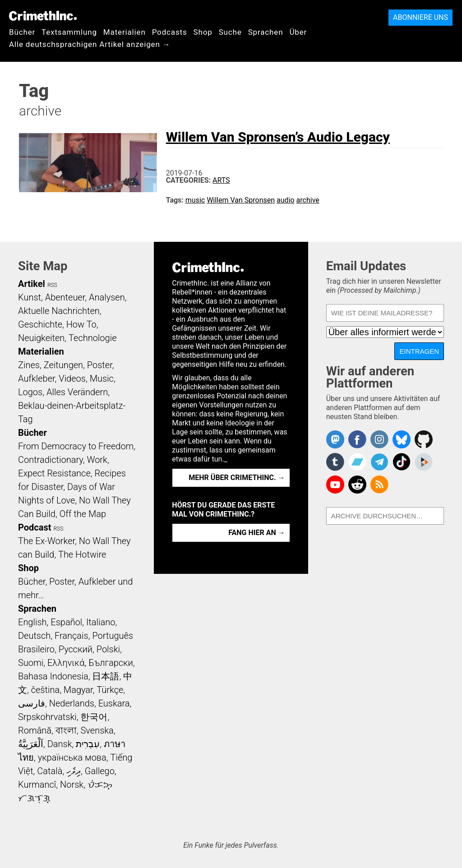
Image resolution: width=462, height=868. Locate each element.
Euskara (114, 703)
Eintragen (419, 351)
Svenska (97, 730)
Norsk (72, 785)
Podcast (35, 527)
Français (72, 636)
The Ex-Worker (46, 541)
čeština (45, 690)
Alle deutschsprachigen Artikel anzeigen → (90, 44)
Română (35, 730)
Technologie (92, 338)
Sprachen (266, 32)
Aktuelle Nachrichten (59, 311)
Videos (72, 379)
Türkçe (110, 690)
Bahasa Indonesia (53, 676)
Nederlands (72, 703)
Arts (221, 180)
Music (102, 379)
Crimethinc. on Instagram (379, 439)
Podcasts (170, 32)
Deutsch (34, 636)
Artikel (32, 284)
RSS (52, 285)
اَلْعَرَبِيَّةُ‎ (31, 744)
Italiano (101, 622)
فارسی (32, 703)
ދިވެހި (74, 771)
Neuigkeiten (41, 338)
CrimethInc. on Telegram (379, 462)
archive (308, 200)
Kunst (30, 297)
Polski (108, 649)
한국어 (94, 717)
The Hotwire (82, 554)
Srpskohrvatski (47, 717)
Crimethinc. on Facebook (357, 439)
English (32, 622)
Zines (29, 365)
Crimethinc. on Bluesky (402, 439)
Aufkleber (37, 379)
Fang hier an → (256, 533)
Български (111, 663)
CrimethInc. (43, 16)
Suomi (31, 663)
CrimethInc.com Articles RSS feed (379, 485)
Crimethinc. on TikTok (402, 462)
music (195, 200)
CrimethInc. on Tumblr (335, 462)
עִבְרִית (88, 744)
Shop (203, 32)
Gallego (100, 771)
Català (50, 771)
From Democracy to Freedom (76, 446)
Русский (76, 649)
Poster (100, 365)
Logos (30, 392)
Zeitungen (63, 365)
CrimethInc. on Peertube (424, 462)
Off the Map (83, 514)
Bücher (22, 32)
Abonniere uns (420, 17)
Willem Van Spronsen (241, 200)
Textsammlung (69, 32)
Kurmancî (37, 785)
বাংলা (66, 730)
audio (286, 200)
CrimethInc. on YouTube (335, 485)
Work (97, 460)
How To (81, 324)
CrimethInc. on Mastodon (335, 439)
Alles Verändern (77, 392)
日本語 (106, 676)
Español (66, 622)
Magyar (78, 690)
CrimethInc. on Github (424, 439)
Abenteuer (65, 297)
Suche (230, 32)
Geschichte (40, 324)
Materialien (125, 32)
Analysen (107, 297)
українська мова (72, 757)
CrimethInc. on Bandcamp (357, 462)
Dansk (60, 744)
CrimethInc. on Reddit (357, 485)
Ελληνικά (66, 663)
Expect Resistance (54, 473)
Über (298, 32)
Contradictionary (51, 460)
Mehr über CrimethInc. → (237, 478)
